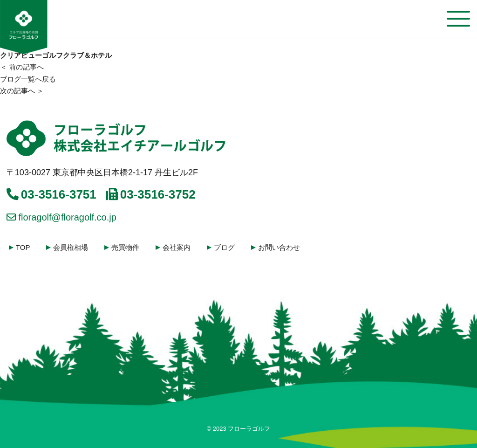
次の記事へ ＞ (22, 91)
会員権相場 (72, 247)
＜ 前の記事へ (22, 67)
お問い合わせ (280, 247)
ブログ (225, 247)
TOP (24, 247)
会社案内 (177, 247)
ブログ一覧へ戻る (28, 79)
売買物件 (126, 247)
